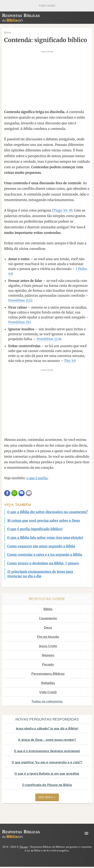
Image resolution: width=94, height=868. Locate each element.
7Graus (23, 847)
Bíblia (48, 609)
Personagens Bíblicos (48, 674)
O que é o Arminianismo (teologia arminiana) (47, 751)
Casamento (48, 618)
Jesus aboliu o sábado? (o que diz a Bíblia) (47, 728)
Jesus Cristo (48, 646)
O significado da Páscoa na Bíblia (47, 785)
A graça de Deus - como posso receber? (47, 740)
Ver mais (47, 797)
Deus (48, 627)
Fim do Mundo (48, 637)
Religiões (48, 683)
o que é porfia (37, 478)
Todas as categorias (47, 701)
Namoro (48, 655)
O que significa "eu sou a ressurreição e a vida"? (47, 762)
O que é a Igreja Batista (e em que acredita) (47, 774)
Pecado (48, 664)
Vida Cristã (48, 692)
